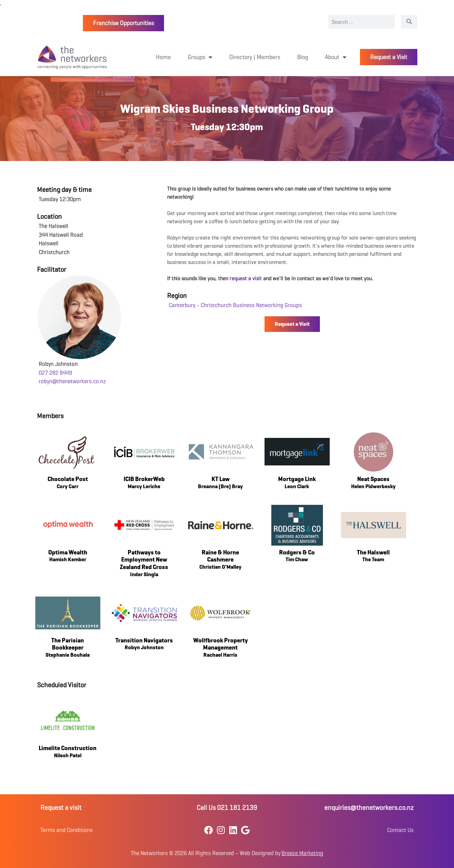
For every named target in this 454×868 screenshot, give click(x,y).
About (336, 57)
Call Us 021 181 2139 (227, 808)
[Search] (409, 22)
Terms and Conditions (67, 830)
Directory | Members (255, 57)
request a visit (246, 278)
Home (163, 57)
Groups (200, 57)
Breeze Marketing (302, 853)
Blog (303, 57)
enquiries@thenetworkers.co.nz (369, 808)
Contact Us (400, 830)
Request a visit (61, 808)
